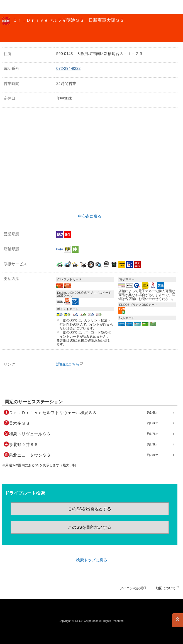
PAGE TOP (177, 620)
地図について (166, 588)
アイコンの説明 (131, 588)
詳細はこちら (68, 364)
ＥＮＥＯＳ (18, 7)
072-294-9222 (68, 68)
